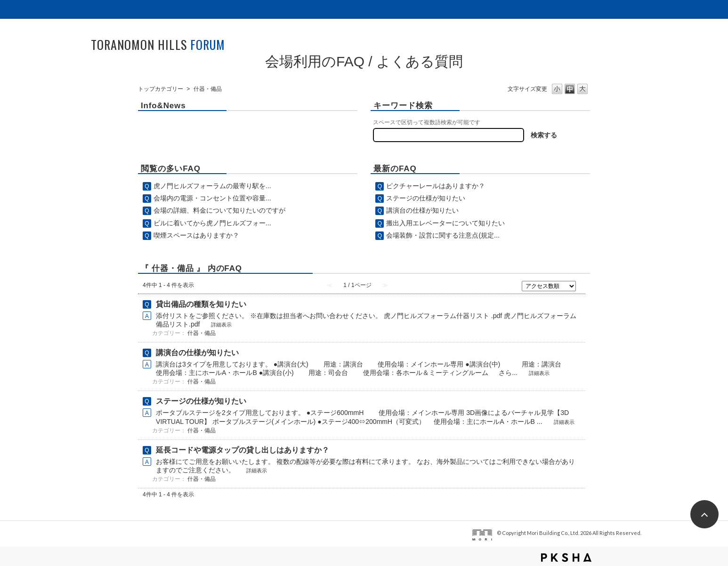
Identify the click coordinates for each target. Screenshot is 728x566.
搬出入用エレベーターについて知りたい (445, 223)
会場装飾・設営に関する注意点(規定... (443, 235)
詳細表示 (221, 325)
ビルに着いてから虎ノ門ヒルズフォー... (212, 223)
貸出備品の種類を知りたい (201, 304)
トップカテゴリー (161, 89)
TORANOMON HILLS (158, 44)
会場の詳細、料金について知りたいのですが (219, 210)
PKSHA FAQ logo (566, 558)
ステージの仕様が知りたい (426, 198)
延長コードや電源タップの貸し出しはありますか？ (243, 450)
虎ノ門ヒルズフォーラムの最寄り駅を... (212, 186)
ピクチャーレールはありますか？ (436, 186)
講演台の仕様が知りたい (422, 210)
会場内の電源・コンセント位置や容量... (212, 198)
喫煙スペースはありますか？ (196, 235)
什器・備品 (202, 333)
